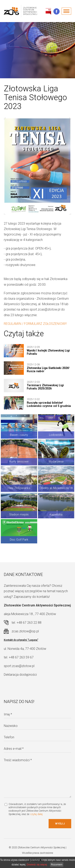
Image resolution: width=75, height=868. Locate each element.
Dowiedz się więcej (37, 865)
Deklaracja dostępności (20, 675)
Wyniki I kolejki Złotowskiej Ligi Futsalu (48, 352)
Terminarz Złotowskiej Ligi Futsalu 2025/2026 (45, 387)
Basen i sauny (19, 435)
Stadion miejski (19, 515)
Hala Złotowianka (19, 488)
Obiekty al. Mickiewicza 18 (56, 488)
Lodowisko (56, 435)
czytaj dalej (36, 814)
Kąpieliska (56, 515)
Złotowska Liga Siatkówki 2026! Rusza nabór (48, 370)
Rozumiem (57, 865)
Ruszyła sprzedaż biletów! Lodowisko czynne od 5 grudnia (49, 404)
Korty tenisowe (19, 462)
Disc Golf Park (19, 540)
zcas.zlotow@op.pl (25, 631)
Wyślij (60, 824)
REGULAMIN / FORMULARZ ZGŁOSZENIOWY (35, 324)
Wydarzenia (56, 462)
